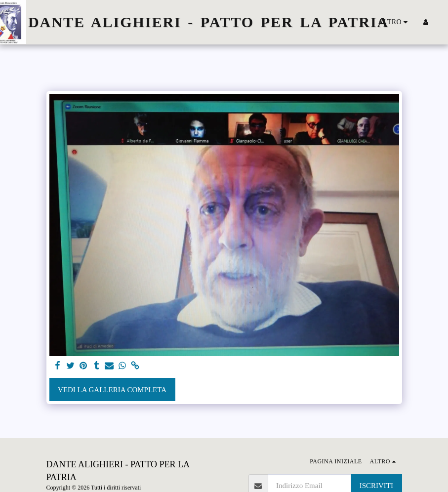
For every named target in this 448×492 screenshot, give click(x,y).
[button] (441, 22)
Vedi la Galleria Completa (112, 390)
